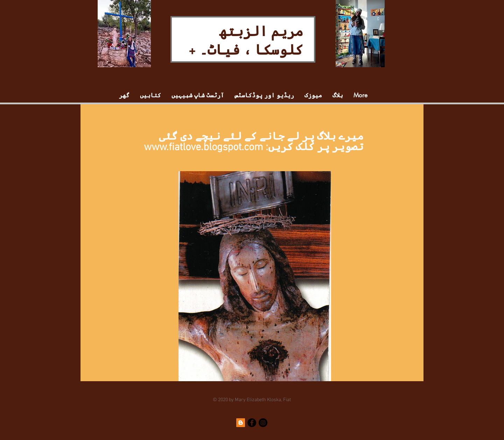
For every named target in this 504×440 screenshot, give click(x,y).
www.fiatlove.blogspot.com (204, 148)
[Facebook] (252, 423)
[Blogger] (241, 423)
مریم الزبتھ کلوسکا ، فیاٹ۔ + (246, 40)
